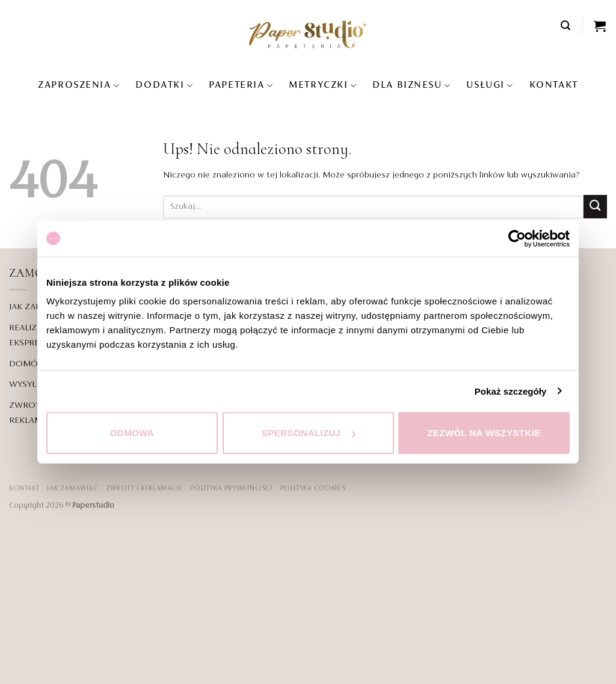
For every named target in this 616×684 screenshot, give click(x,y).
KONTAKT (554, 85)
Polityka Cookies (313, 488)
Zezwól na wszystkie (484, 433)
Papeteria (241, 86)
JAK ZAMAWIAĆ (72, 488)
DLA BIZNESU (411, 86)
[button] (566, 26)
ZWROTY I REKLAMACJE (144, 488)
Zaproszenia (79, 86)
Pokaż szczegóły (511, 391)
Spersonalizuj (309, 433)
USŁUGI (490, 86)
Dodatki (164, 86)
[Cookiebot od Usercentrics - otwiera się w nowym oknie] (517, 238)
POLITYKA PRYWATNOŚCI (231, 488)
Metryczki (323, 86)
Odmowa (132, 433)
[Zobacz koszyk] (600, 26)
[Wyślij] (595, 207)
